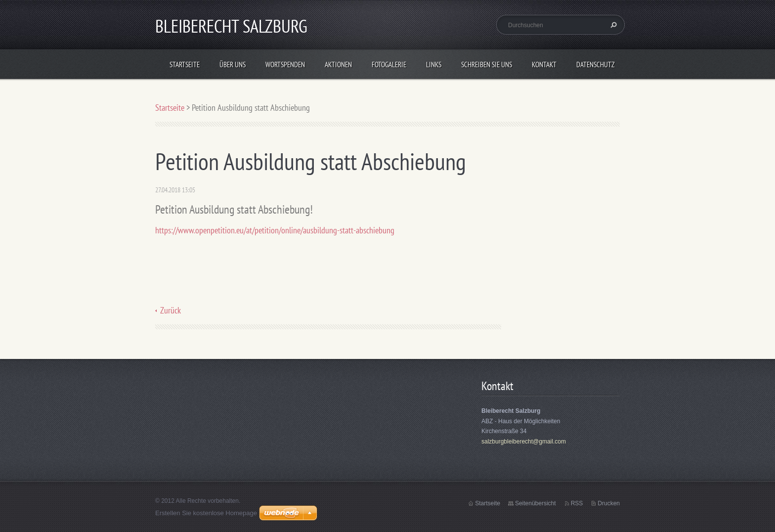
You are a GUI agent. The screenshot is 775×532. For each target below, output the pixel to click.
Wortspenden (285, 65)
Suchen (612, 25)
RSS (577, 503)
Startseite (185, 65)
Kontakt (544, 65)
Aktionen (338, 65)
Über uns (233, 65)
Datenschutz (596, 65)
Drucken (609, 503)
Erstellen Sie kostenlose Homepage (206, 513)
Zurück (171, 310)
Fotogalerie (389, 65)
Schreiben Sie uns (487, 65)
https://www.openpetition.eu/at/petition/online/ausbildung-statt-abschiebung (275, 230)
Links (434, 65)
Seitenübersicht (536, 503)
